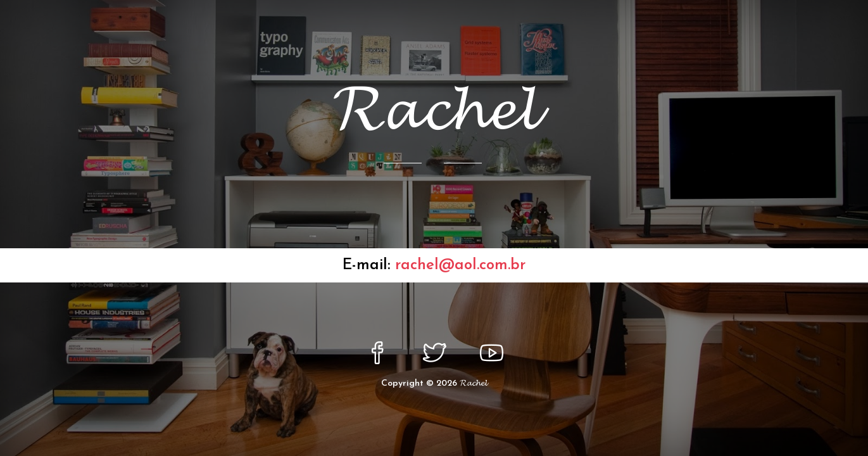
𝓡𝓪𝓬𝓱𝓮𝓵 (473, 383)
